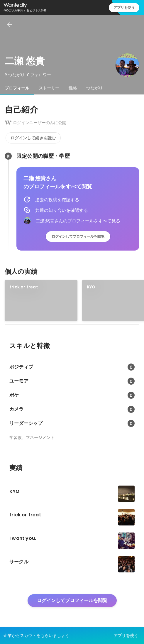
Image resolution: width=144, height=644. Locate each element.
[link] (41, 300)
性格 (73, 88)
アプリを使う (124, 7)
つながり (94, 88)
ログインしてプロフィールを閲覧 (78, 236)
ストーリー (49, 88)
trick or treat (24, 287)
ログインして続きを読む (33, 138)
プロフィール (17, 88)
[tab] (17, 88)
